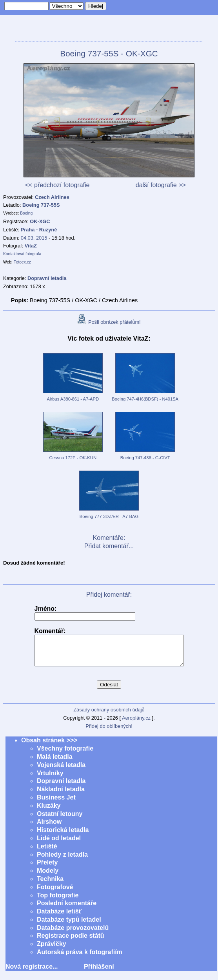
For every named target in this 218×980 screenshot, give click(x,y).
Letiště (47, 852)
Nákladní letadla (61, 795)
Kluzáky (49, 811)
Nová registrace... (32, 972)
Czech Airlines (52, 197)
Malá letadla (55, 763)
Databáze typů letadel (69, 925)
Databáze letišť (59, 917)
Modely (48, 876)
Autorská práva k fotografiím (80, 958)
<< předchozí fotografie (57, 185)
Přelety (47, 868)
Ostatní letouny (60, 820)
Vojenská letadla (61, 771)
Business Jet (56, 803)
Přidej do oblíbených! (109, 732)
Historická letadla (63, 836)
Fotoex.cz (22, 262)
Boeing (26, 213)
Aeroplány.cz (136, 724)
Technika (50, 885)
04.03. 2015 (34, 238)
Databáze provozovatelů (73, 934)
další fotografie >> (161, 185)
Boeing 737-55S (41, 205)
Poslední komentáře (67, 909)
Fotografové (55, 893)
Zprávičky (52, 950)
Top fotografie (58, 901)
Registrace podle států (71, 941)
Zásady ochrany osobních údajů (109, 716)
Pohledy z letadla (62, 860)
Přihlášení (99, 972)
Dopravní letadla (61, 787)
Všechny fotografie (65, 754)
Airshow (49, 827)
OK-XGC (40, 221)
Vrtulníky (50, 779)
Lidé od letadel (59, 844)
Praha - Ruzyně (39, 230)
